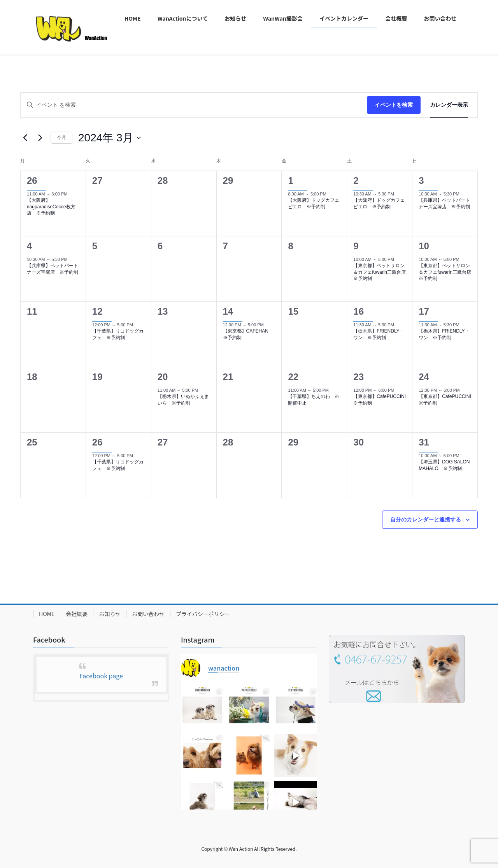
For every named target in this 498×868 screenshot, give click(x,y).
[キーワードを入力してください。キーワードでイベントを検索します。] (194, 105)
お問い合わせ (148, 614)
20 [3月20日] (163, 377)
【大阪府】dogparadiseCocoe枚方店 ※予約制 (51, 207)
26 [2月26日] (32, 180)
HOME (47, 614)
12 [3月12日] (97, 311)
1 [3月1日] (290, 180)
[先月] (25, 138)
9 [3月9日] (356, 246)
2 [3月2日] (356, 180)
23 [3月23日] (359, 377)
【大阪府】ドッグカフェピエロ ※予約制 (314, 203)
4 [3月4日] (29, 246)
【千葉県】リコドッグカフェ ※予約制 (118, 334)
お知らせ (110, 614)
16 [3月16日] (359, 311)
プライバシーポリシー (203, 614)
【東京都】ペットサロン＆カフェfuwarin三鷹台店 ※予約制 (382, 272)
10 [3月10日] (424, 246)
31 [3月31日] (424, 442)
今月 (61, 137)
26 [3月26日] (97, 442)
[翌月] (40, 138)
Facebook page (101, 676)
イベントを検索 (394, 105)
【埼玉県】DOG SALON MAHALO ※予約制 (444, 465)
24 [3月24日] (424, 377)
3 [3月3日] (421, 180)
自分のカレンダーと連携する (426, 519)
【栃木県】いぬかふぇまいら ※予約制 (183, 400)
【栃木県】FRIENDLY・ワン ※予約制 (379, 334)
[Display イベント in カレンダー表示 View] (449, 105)
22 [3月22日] (293, 377)
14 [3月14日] (228, 311)
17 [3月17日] (424, 311)
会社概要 (77, 614)
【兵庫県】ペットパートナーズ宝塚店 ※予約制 (444, 203)
